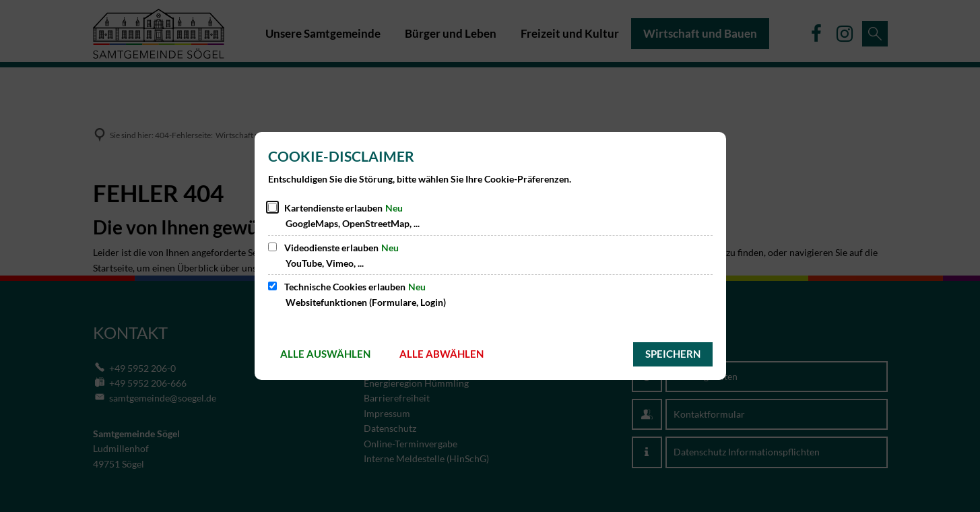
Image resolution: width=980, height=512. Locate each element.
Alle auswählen (325, 354)
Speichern (673, 354)
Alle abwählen (442, 354)
